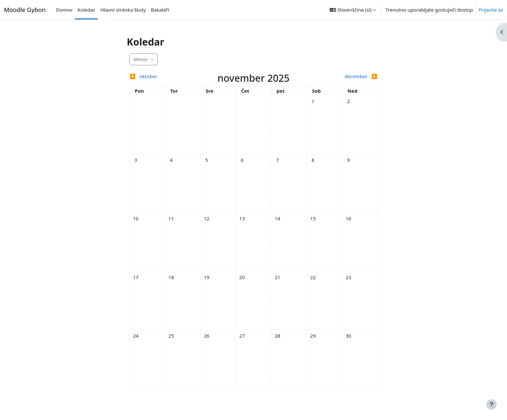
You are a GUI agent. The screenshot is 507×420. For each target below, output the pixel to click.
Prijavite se (491, 10)
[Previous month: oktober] (160, 76)
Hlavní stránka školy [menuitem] (123, 10)
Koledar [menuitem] (86, 10)
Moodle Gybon (25, 10)
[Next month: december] (347, 76)
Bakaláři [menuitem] (160, 10)
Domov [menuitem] (64, 10)
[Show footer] (491, 404)
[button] (353, 10)
